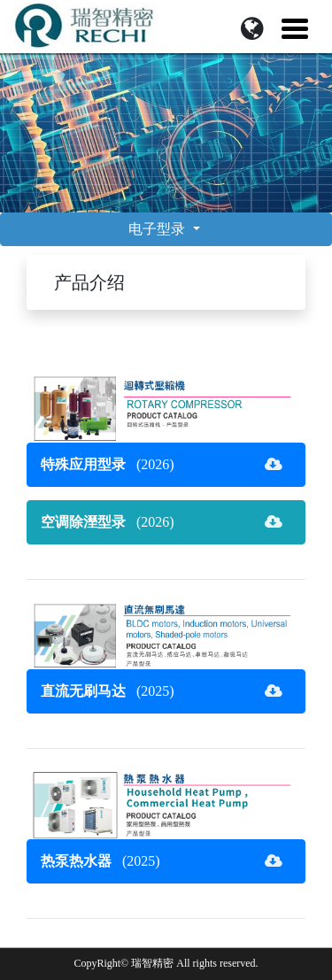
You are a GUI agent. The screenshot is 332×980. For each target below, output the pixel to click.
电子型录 (158, 229)
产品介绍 (89, 282)
